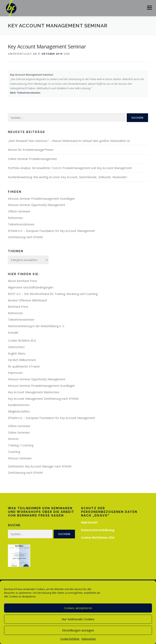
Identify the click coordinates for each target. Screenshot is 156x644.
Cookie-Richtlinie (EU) (22, 340)
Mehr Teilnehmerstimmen (25, 93)
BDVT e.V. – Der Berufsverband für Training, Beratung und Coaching (53, 294)
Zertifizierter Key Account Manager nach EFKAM (40, 466)
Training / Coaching (21, 445)
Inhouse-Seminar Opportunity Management (37, 205)
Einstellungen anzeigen (78, 630)
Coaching (14, 452)
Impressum (15, 373)
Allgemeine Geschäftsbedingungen (31, 287)
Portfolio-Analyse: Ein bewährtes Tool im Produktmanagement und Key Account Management (70, 168)
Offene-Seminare (19, 211)
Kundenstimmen (19, 405)
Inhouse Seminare (20, 458)
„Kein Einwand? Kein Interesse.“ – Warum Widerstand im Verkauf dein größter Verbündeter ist (69, 141)
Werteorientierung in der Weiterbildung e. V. (36, 326)
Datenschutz (89, 639)
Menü (149, 8)
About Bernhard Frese (22, 281)
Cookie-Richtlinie (70, 639)
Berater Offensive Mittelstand (27, 300)
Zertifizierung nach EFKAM (25, 237)
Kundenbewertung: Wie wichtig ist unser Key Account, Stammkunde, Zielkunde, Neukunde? (67, 177)
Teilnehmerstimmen (21, 224)
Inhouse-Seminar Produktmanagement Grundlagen (41, 199)
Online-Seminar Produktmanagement (32, 159)
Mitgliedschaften (19, 411)
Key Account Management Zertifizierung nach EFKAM (43, 399)
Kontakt (13, 333)
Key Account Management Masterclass (34, 392)
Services (13, 439)
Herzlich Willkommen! (22, 360)
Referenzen (15, 218)
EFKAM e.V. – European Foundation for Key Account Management (51, 231)
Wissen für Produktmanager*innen (31, 150)
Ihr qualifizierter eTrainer (24, 366)
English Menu (17, 353)
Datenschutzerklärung (98, 530)
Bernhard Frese (18, 307)
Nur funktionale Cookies (78, 619)
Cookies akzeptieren (78, 608)
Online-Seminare (19, 432)
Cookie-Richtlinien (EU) (98, 537)
